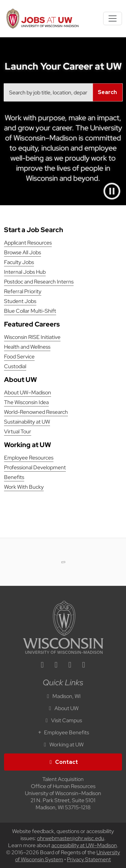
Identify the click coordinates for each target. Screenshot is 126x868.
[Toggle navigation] (113, 18)
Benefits (14, 477)
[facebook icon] (56, 666)
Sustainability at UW (27, 422)
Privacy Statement (89, 859)
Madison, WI (63, 696)
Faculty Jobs (19, 262)
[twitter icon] (70, 666)
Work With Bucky (24, 487)
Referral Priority (23, 291)
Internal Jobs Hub (25, 272)
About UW (63, 708)
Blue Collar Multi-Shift (30, 311)
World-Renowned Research (36, 412)
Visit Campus (63, 720)
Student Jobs (20, 301)
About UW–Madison (28, 393)
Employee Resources (29, 458)
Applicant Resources (28, 243)
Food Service (19, 357)
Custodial (15, 366)
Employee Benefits (63, 732)
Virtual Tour (18, 431)
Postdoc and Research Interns (39, 282)
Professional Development (35, 467)
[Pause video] (112, 191)
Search (107, 92)
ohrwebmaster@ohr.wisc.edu (71, 838)
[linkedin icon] (42, 666)
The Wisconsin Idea (26, 402)
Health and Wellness (27, 347)
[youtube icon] (84, 666)
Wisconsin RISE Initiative (32, 337)
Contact (63, 762)
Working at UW (63, 745)
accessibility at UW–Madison (84, 845)
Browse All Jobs (23, 252)
